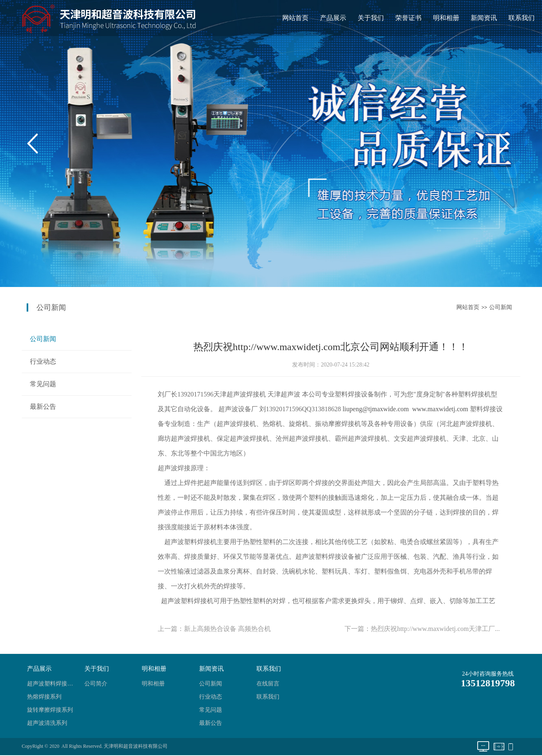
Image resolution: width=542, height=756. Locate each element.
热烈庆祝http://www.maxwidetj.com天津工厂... (435, 629)
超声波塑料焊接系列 (52, 684)
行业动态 (43, 361)
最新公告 (43, 406)
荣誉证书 (408, 18)
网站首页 (295, 18)
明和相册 (446, 18)
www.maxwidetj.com (440, 409)
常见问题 (43, 384)
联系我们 (522, 18)
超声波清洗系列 (47, 723)
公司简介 (96, 684)
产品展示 (333, 18)
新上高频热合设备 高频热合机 (227, 629)
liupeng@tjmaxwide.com (376, 409)
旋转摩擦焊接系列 (50, 710)
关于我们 (371, 18)
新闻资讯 (484, 18)
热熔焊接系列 (44, 697)
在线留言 (268, 684)
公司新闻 (501, 307)
